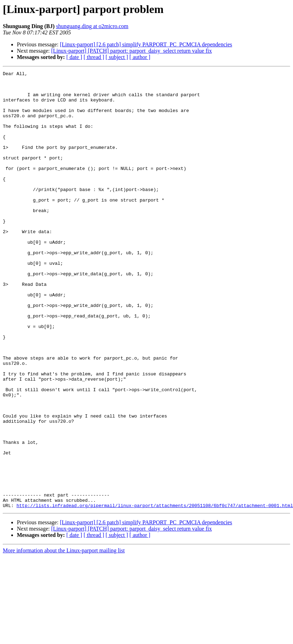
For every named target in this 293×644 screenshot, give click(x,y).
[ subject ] (117, 57)
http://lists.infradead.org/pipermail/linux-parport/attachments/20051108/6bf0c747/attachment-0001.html (155, 593)
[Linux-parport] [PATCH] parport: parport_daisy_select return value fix (132, 51)
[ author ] (140, 57)
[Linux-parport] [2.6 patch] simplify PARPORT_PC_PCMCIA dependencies (146, 44)
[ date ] (74, 57)
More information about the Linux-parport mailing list (64, 638)
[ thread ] (94, 57)
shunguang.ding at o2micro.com (92, 26)
